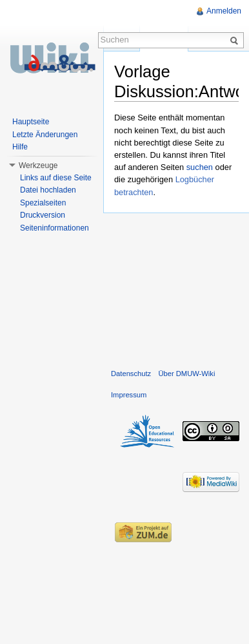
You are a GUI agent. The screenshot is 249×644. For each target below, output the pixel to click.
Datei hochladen (48, 190)
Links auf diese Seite (56, 178)
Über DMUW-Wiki (186, 374)
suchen (200, 167)
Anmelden (224, 11)
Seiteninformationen (55, 228)
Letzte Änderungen (45, 135)
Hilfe (20, 147)
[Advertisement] (176, 288)
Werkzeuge (38, 166)
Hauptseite (31, 122)
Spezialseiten (43, 203)
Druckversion (43, 215)
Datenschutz (131, 374)
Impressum (129, 395)
